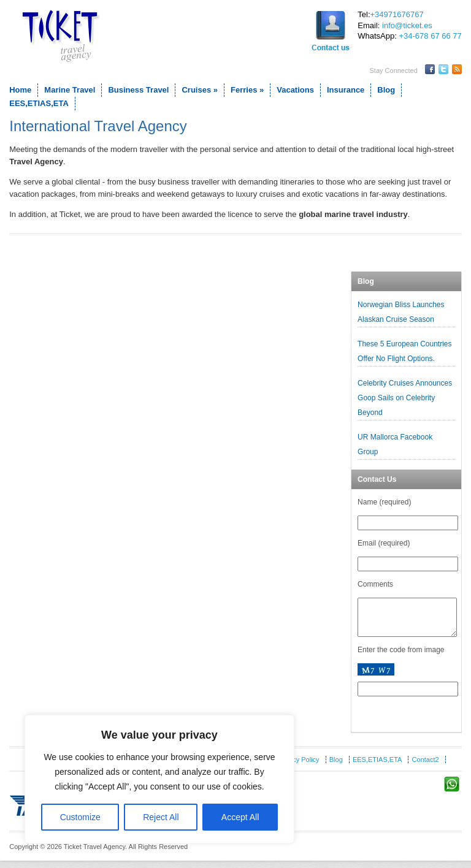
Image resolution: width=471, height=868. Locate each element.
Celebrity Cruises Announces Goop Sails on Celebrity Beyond (405, 398)
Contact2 (426, 767)
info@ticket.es (407, 25)
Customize (80, 817)
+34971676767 (397, 14)
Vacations (295, 90)
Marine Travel (70, 90)
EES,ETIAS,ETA (39, 103)
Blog (386, 90)
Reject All (161, 817)
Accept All (240, 817)
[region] (159, 779)
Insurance (346, 90)
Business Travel (138, 90)
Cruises (200, 90)
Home (20, 90)
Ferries (247, 90)
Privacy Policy (298, 767)
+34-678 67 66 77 (430, 36)
